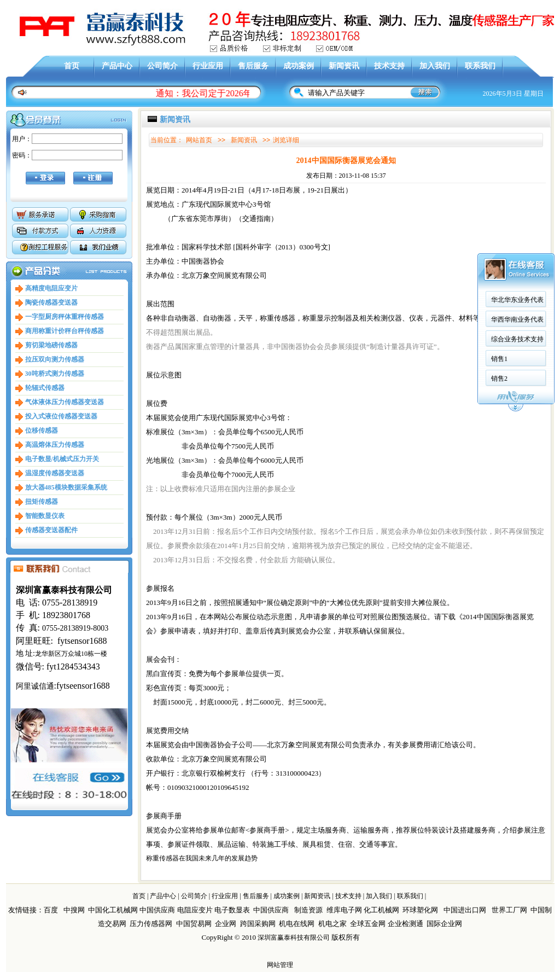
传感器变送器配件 (51, 530)
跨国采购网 (258, 924)
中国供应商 (157, 910)
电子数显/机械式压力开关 (62, 459)
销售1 (499, 288)
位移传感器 (42, 430)
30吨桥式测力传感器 (55, 374)
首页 (72, 66)
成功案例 (299, 66)
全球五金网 (368, 924)
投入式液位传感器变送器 (61, 416)
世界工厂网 (509, 910)
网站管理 (280, 965)
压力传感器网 (151, 924)
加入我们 (435, 66)
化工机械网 (381, 910)
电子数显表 (232, 910)
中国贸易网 (194, 924)
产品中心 (117, 66)
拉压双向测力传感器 (55, 359)
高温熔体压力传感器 (55, 445)
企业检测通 (406, 924)
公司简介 (162, 66)
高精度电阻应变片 (51, 288)
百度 (51, 910)
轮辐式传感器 (45, 388)
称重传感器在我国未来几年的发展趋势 (202, 858)
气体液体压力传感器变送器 (65, 402)
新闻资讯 (344, 66)
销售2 (499, 308)
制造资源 (308, 910)
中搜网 (74, 910)
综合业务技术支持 (517, 269)
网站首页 (199, 140)
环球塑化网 (420, 910)
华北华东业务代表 (517, 229)
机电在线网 (297, 924)
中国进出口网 (465, 910)
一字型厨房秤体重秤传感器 (65, 317)
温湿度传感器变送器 (55, 473)
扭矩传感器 (42, 502)
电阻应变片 (195, 910)
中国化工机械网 (113, 910)
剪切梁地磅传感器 (51, 345)
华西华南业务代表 (517, 249)
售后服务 (253, 66)
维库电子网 (344, 910)
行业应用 (208, 66)
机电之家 (332, 924)
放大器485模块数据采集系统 (66, 487)
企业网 (226, 924)
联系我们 (480, 66)
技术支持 (389, 66)
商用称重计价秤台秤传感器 (65, 331)
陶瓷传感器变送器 (51, 302)
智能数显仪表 (45, 516)
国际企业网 (444, 924)
